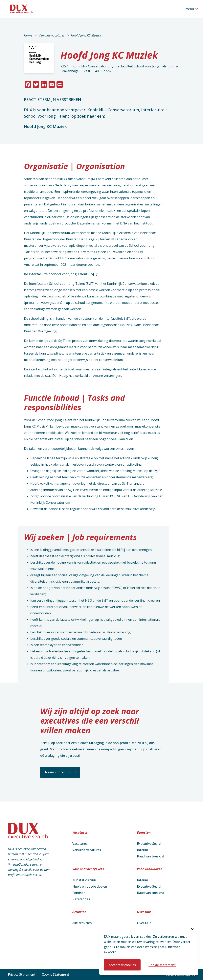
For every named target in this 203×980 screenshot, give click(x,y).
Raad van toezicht (151, 856)
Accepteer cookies (122, 965)
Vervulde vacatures (52, 35)
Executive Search (150, 844)
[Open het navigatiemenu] (192, 9)
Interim (143, 850)
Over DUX (144, 923)
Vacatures (80, 844)
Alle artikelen (82, 923)
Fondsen (79, 893)
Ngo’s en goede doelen (90, 886)
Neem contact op (58, 772)
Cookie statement (162, 965)
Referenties (81, 899)
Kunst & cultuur (84, 880)
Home (28, 35)
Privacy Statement (22, 974)
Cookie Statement (56, 974)
